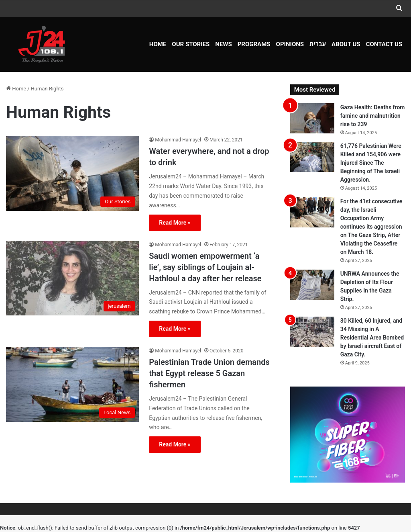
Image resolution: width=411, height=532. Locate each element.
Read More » (175, 223)
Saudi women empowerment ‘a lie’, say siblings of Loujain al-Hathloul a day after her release (205, 267)
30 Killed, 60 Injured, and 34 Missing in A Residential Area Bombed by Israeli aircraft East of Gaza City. (372, 338)
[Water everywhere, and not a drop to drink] (72, 173)
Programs (254, 44)
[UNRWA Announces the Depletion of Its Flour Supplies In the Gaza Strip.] (312, 285)
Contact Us (384, 44)
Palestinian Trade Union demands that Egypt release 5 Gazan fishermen (209, 373)
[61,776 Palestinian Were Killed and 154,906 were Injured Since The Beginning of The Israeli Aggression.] (312, 157)
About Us (346, 44)
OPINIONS (290, 44)
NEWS (223, 44)
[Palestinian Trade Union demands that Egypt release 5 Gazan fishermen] (72, 384)
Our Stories (191, 44)
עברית (318, 44)
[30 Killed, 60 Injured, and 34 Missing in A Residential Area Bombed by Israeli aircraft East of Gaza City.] (312, 332)
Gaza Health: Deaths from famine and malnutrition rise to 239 (373, 116)
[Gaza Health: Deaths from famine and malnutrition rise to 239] (312, 118)
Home (158, 44)
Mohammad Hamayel (178, 140)
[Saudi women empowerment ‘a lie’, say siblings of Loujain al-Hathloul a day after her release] (72, 278)
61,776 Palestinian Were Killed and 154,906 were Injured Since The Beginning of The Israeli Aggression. (371, 163)
